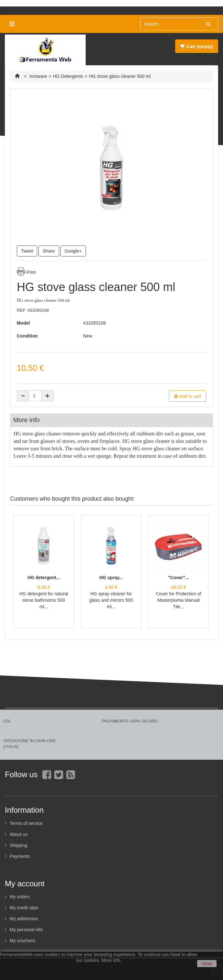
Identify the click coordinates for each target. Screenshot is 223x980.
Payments (20, 856)
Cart (197, 47)
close (207, 964)
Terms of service (26, 823)
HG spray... (111, 578)
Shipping (19, 845)
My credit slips (24, 908)
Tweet (27, 251)
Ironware (38, 76)
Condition (27, 336)
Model (23, 323)
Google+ (73, 251)
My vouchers (22, 941)
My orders (20, 897)
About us (19, 834)
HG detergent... (44, 578)
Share (49, 251)
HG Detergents (68, 76)
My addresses (24, 919)
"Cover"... (179, 578)
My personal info (26, 930)
